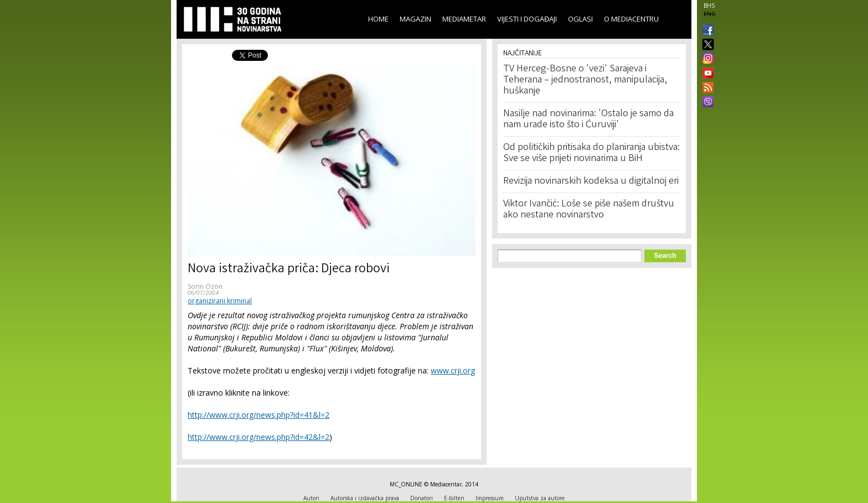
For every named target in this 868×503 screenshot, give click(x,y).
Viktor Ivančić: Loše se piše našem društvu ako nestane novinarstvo (589, 210)
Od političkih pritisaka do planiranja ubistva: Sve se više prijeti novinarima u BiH (591, 153)
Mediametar (464, 19)
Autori (311, 498)
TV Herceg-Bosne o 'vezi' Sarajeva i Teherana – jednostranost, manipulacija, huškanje (585, 80)
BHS (709, 6)
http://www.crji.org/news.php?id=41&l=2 (259, 415)
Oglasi (580, 19)
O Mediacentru (631, 19)
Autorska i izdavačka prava (365, 498)
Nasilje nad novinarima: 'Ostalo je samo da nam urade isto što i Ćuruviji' (588, 120)
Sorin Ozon (205, 286)
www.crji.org (453, 370)
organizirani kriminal (220, 301)
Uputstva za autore (540, 498)
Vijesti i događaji (527, 19)
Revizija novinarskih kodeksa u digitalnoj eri (591, 182)
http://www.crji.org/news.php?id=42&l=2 (259, 437)
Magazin (415, 19)
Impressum (490, 498)
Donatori (422, 498)
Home (378, 19)
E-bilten (454, 498)
